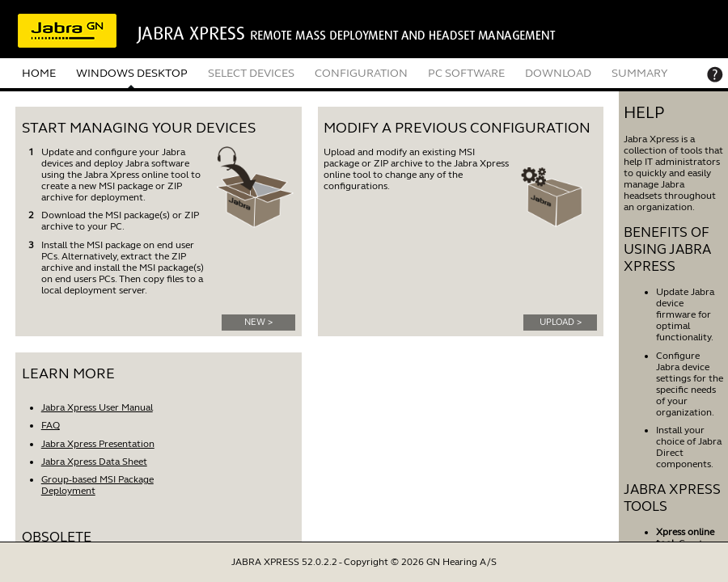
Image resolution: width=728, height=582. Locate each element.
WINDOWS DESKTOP (132, 73)
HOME (39, 73)
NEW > (258, 322)
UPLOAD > (561, 322)
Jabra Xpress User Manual (97, 407)
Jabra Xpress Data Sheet (94, 462)
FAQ (51, 425)
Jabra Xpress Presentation (98, 444)
